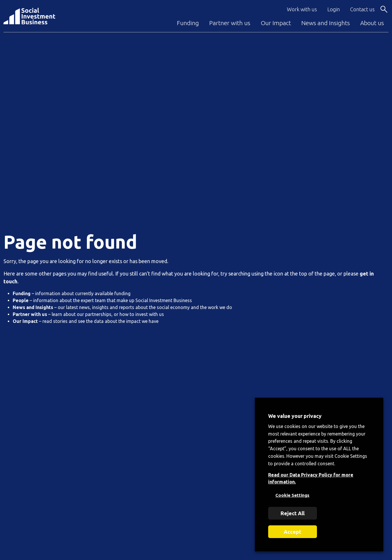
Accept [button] (293, 532)
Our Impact (276, 23)
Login (334, 9)
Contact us (362, 9)
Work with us (302, 9)
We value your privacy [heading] (295, 416)
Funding (188, 23)
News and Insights (326, 23)
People (21, 300)
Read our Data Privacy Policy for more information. (311, 478)
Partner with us (230, 23)
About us (372, 23)
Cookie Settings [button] (292, 495)
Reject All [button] (293, 513)
